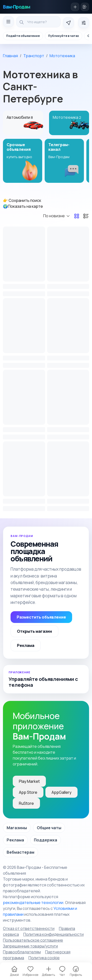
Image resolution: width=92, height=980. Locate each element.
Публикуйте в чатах (64, 36)
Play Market (29, 781)
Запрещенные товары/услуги (30, 946)
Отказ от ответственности (29, 928)
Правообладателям (22, 952)
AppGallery (61, 792)
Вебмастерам (20, 852)
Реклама (26, 645)
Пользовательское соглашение (33, 940)
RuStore (26, 803)
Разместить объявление (41, 617)
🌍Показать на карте (23, 206)
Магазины (17, 828)
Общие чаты (49, 828)
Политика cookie (44, 958)
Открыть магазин (34, 631)
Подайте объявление (23, 36)
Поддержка (46, 840)
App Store (28, 792)
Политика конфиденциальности (53, 934)
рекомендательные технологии (33, 903)
